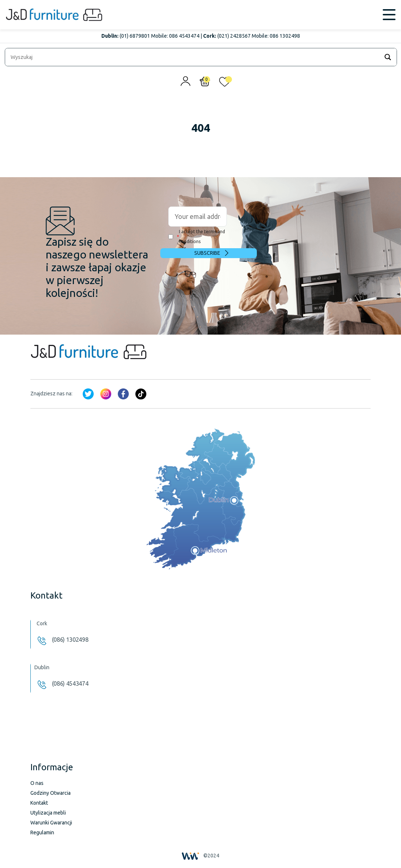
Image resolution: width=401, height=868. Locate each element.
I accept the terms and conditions (197, 236)
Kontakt (39, 803)
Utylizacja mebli (48, 813)
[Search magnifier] (388, 57)
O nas (37, 783)
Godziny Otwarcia (50, 793)
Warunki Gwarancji (51, 823)
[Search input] (194, 57)
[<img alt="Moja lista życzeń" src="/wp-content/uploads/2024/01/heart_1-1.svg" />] (225, 83)
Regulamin (42, 832)
